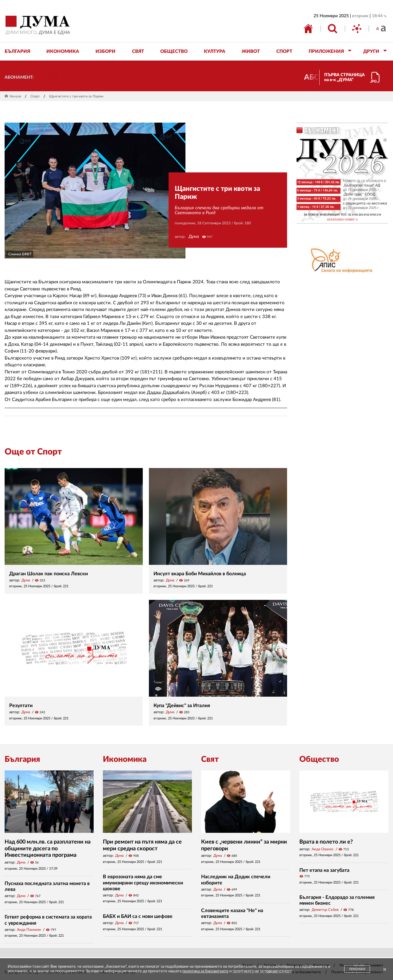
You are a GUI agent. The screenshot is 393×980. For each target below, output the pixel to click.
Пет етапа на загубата (324, 870)
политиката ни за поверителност (262, 971)
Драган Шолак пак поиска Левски (49, 574)
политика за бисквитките (205, 971)
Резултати (21, 706)
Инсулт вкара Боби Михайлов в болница (200, 574)
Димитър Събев (325, 910)
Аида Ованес (323, 849)
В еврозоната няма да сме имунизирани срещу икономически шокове (143, 883)
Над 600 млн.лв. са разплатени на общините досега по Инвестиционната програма (48, 849)
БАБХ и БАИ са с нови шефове (138, 916)
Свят (210, 759)
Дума (194, 237)
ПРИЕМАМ (357, 969)
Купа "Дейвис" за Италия (182, 706)
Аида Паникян (29, 930)
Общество (319, 759)
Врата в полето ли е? (326, 842)
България (22, 759)
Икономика (125, 759)
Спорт (35, 96)
